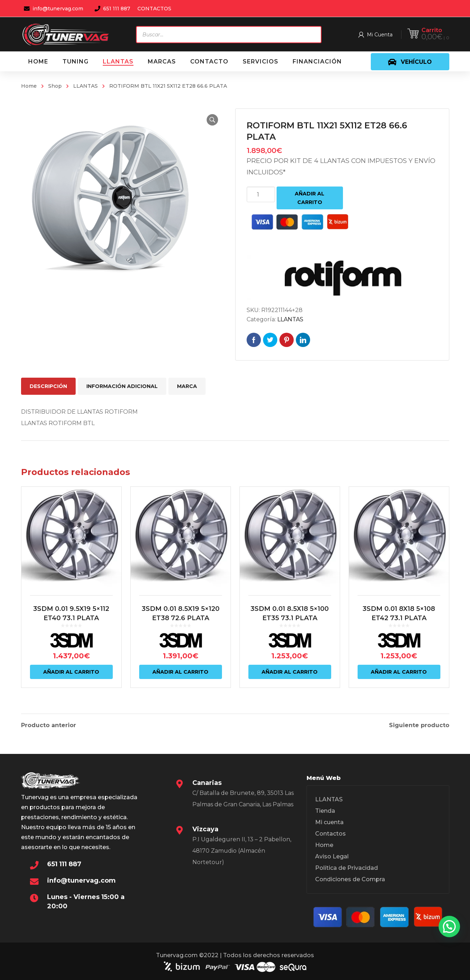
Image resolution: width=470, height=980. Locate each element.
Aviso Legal (332, 856)
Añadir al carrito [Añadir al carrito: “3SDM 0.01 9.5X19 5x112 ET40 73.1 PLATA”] (71, 672)
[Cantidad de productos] (261, 194)
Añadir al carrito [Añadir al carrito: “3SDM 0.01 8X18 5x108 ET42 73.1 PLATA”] (399, 672)
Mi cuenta (329, 822)
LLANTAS (85, 86)
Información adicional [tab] (122, 386)
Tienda (325, 811)
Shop (55, 86)
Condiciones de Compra (350, 879)
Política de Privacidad (347, 868)
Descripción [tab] (48, 386)
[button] (212, 120)
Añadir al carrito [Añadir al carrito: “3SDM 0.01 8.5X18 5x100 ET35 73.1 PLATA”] (290, 672)
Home (29, 86)
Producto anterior (49, 725)
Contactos (330, 834)
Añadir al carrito (310, 198)
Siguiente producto (419, 725)
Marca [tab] (187, 386)
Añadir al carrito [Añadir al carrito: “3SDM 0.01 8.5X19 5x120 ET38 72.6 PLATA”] (180, 672)
